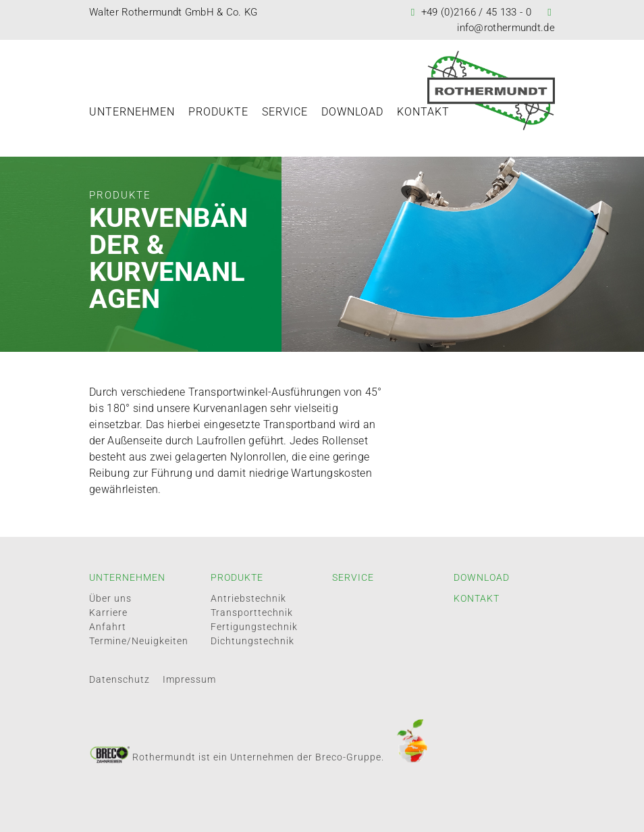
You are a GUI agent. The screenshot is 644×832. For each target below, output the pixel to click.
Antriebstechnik (248, 598)
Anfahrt (108, 627)
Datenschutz (119, 679)
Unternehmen (132, 112)
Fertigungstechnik (254, 627)
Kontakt (423, 112)
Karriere (108, 613)
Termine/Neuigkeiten (139, 641)
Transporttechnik (252, 613)
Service (285, 112)
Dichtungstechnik (252, 641)
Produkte (218, 112)
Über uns (110, 598)
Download (352, 112)
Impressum (189, 679)
